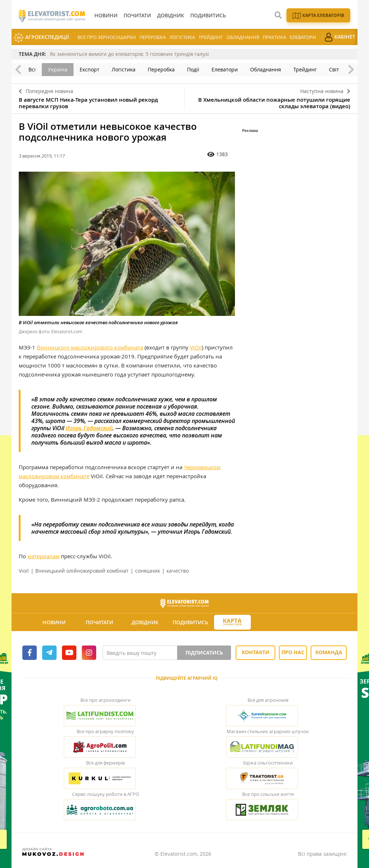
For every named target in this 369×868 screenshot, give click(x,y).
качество (178, 571)
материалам (43, 556)
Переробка (153, 37)
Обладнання (243, 37)
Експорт (90, 69)
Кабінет (340, 37)
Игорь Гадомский (89, 428)
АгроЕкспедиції (41, 38)
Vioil (24, 571)
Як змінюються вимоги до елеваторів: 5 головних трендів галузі (129, 54)
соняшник (148, 571)
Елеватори (303, 37)
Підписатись (204, 653)
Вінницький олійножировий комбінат (82, 571)
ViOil (196, 347)
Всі (32, 69)
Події (193, 69)
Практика (274, 37)
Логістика (182, 37)
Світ (334, 69)
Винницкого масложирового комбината (90, 347)
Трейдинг (211, 37)
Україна (58, 69)
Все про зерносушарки (107, 37)
